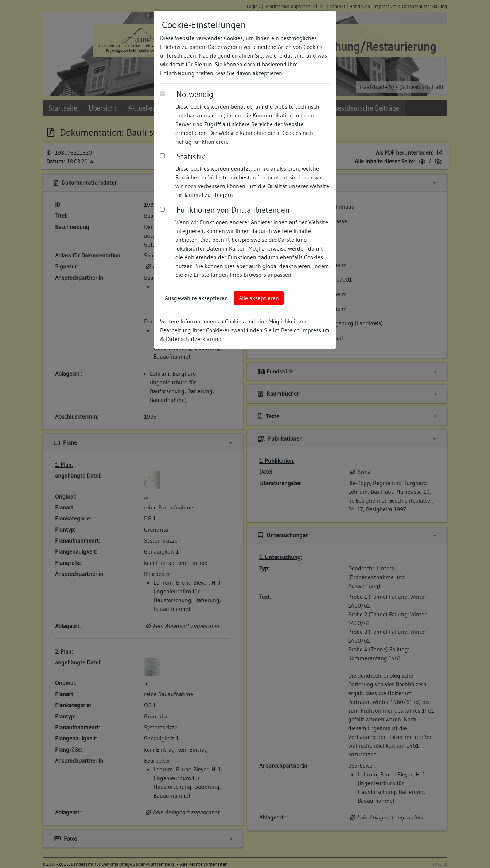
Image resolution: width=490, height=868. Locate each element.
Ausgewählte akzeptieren (196, 298)
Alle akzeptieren (259, 298)
